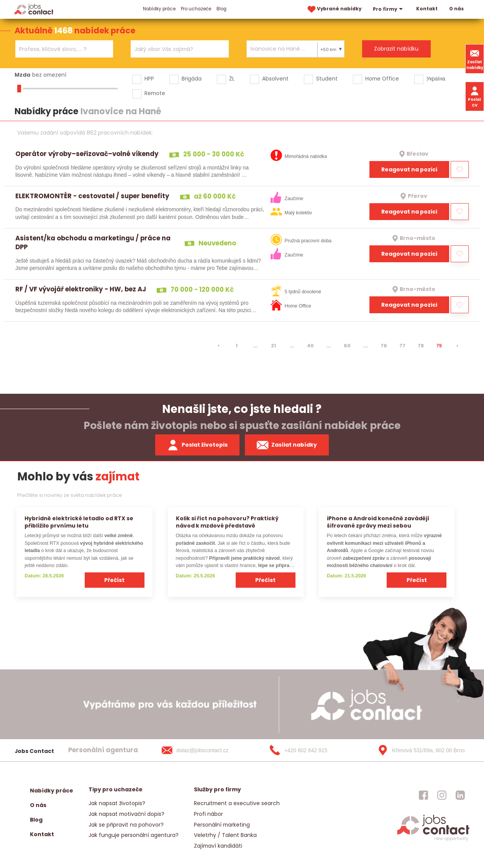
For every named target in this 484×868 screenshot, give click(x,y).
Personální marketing (222, 825)
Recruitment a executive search (237, 803)
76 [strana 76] (384, 346)
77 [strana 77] (402, 346)
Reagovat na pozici (409, 169)
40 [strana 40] (310, 346)
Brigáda (192, 79)
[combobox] (64, 49)
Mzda (22, 75)
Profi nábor (208, 814)
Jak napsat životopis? (117, 803)
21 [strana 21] (273, 346)
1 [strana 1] (237, 346)
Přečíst (114, 580)
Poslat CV (475, 96)
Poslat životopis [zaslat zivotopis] (197, 445)
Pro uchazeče (196, 9)
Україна (436, 79)
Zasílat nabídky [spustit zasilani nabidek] (287, 445)
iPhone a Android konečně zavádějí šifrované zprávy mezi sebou (378, 522)
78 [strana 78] (421, 346)
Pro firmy (389, 9)
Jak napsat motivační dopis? (126, 814)
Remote (155, 93)
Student (327, 79)
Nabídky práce (159, 9)
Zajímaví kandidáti (218, 846)
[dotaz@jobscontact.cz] (203, 750)
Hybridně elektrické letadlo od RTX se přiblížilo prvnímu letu (79, 522)
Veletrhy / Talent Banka (225, 835)
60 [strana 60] (347, 346)
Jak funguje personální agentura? (134, 835)
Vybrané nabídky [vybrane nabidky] (334, 9)
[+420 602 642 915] (311, 750)
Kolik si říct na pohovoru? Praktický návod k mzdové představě (227, 522)
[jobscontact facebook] (423, 795)
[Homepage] (34, 9)
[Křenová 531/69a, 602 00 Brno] (418, 750)
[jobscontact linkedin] (460, 795)
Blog (221, 9)
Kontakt (427, 9)
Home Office (382, 79)
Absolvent (275, 79)
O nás (456, 9)
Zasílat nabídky (475, 59)
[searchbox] (59, 49)
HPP (149, 79)
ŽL (232, 79)
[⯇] (218, 346)
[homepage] (433, 841)
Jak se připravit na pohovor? (126, 825)
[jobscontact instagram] (442, 795)
